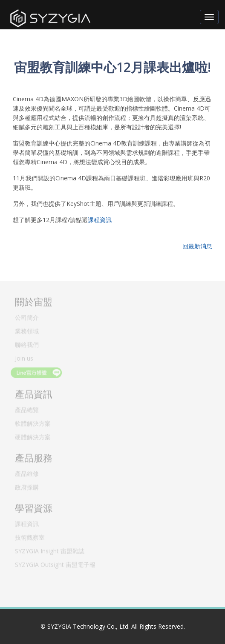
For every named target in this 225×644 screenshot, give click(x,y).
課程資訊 (100, 220)
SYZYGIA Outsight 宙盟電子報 (55, 563)
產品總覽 (27, 409)
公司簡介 (27, 316)
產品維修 (27, 472)
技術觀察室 (30, 536)
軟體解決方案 (33, 422)
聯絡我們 (27, 343)
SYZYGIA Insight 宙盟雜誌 (50, 550)
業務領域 (27, 330)
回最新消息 (197, 246)
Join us (24, 357)
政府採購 (27, 486)
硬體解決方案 (33, 436)
